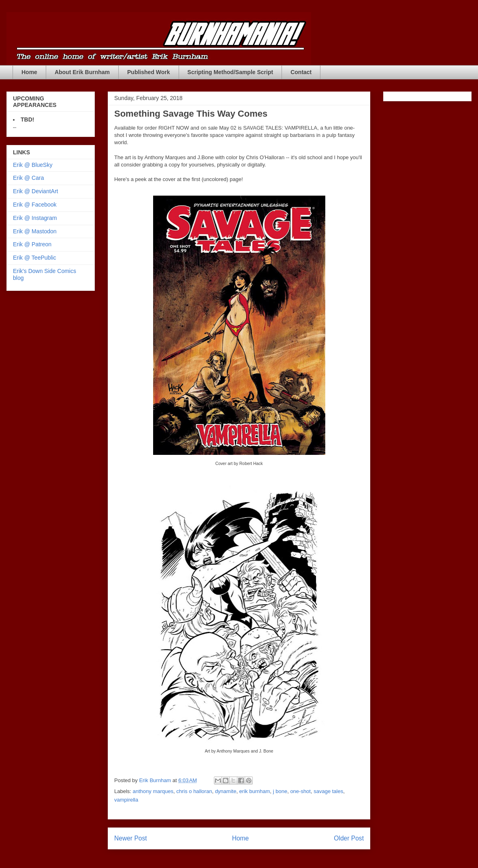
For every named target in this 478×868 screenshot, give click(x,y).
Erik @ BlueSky (33, 165)
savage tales (328, 791)
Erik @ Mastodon (35, 231)
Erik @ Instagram (35, 218)
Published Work (149, 72)
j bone (280, 791)
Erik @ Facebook (35, 205)
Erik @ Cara (28, 178)
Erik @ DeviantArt (35, 191)
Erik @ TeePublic (35, 258)
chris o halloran (194, 791)
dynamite (226, 791)
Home (29, 72)
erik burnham (255, 791)
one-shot (300, 791)
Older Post (349, 838)
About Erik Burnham (82, 72)
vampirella (126, 800)
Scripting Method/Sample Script (230, 72)
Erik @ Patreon (32, 244)
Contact (301, 72)
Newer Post (131, 838)
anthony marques (153, 791)
